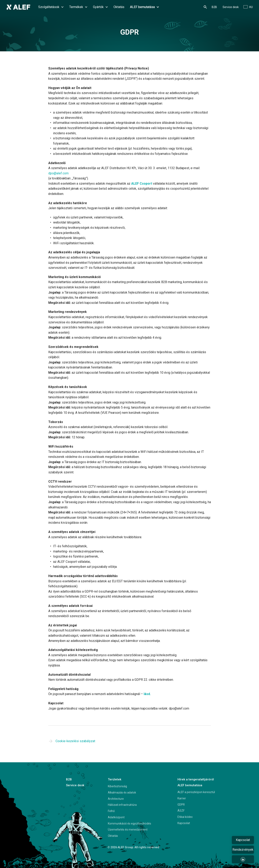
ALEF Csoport (142, 184)
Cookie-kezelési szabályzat (75, 741)
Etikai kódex (185, 817)
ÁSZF (181, 811)
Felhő (111, 811)
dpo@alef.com (58, 173)
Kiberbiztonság (117, 786)
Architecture (116, 799)
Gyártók (100, 7)
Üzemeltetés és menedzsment (128, 830)
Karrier (182, 798)
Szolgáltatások (51, 7)
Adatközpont (116, 817)
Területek (115, 779)
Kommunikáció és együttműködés (129, 824)
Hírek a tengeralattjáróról (196, 779)
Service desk (231, 7)
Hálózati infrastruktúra (122, 805)
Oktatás (119, 7)
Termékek (78, 7)
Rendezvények (243, 850)
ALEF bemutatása (144, 7)
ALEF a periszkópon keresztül (196, 792)
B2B (214, 7)
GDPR (181, 805)
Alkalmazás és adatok (122, 792)
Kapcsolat (184, 823)
